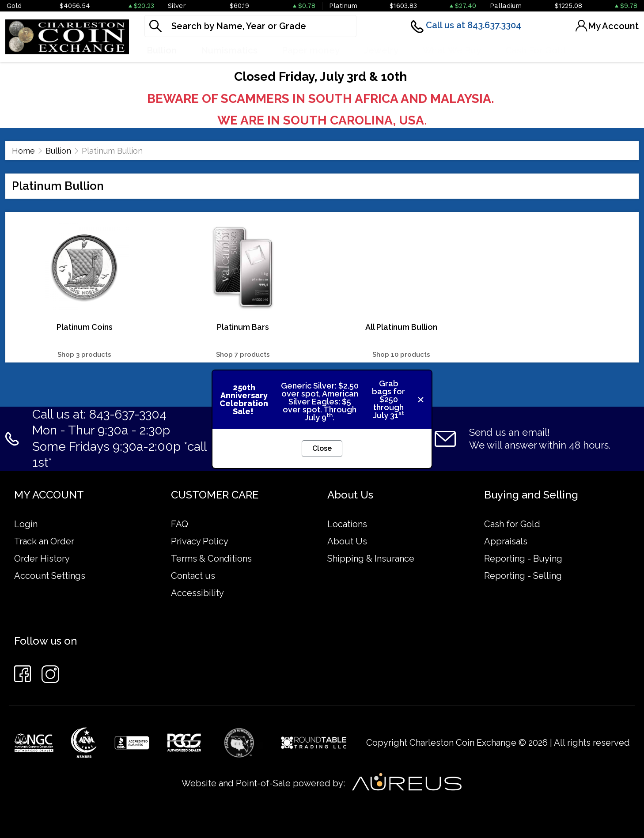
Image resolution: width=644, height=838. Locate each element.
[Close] (421, 400)
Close (322, 448)
